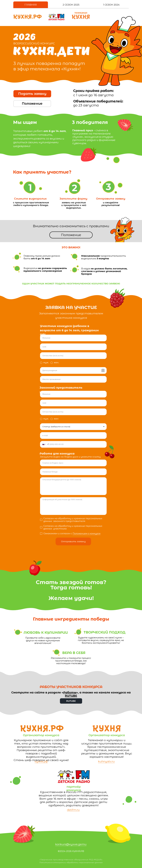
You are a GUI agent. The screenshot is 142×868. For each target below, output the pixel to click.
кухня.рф (41, 761)
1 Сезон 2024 (111, 5)
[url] (73, 463)
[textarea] (73, 486)
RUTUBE (71, 696)
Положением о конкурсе (87, 533)
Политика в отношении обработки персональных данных (71, 863)
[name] (73, 338)
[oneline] (73, 379)
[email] (73, 435)
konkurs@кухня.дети (71, 844)
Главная (31, 5)
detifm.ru (73, 810)
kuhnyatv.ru (106, 761)
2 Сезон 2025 (71, 5)
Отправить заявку (73, 541)
